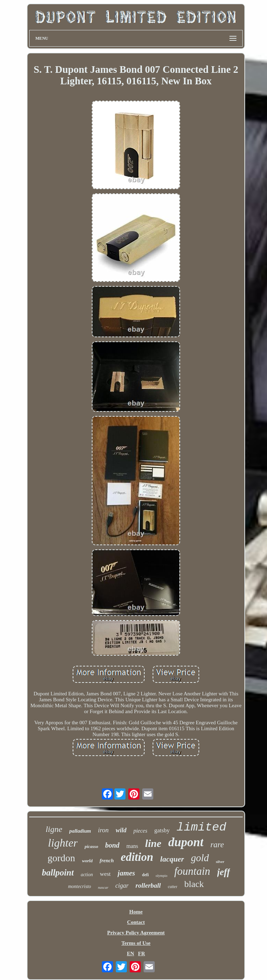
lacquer (172, 859)
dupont (186, 842)
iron (103, 830)
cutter (173, 887)
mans (132, 846)
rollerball (148, 885)
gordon (61, 858)
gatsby (162, 830)
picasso (91, 846)
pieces (140, 831)
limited (201, 827)
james (126, 873)
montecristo (80, 886)
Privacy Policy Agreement (136, 933)
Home (136, 912)
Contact (136, 922)
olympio (161, 876)
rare (217, 845)
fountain (192, 871)
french (107, 861)
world (87, 861)
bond (112, 845)
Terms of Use (136, 943)
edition (137, 857)
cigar (122, 886)
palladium (80, 831)
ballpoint (58, 873)
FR (141, 954)
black (194, 884)
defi (145, 875)
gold (200, 858)
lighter (63, 843)
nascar (103, 887)
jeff (224, 872)
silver (220, 862)
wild (121, 830)
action (87, 875)
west (105, 874)
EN (131, 954)
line (153, 843)
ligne (54, 829)
